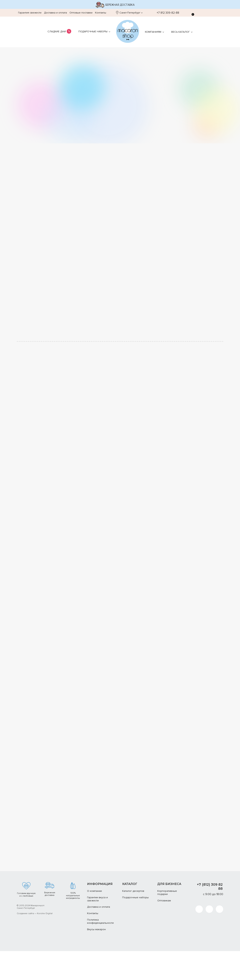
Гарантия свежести (30, 13)
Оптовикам (164, 929)
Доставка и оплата (55, 13)
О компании (94, 920)
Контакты (101, 13)
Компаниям (153, 32)
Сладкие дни (57, 31)
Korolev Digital (45, 942)
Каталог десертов (133, 920)
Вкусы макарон (96, 958)
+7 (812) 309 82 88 (210, 916)
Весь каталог (180, 32)
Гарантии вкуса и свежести (97, 928)
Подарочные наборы (93, 31)
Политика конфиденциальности (100, 950)
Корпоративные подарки (167, 921)
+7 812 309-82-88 (166, 13)
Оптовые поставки (81, 13)
